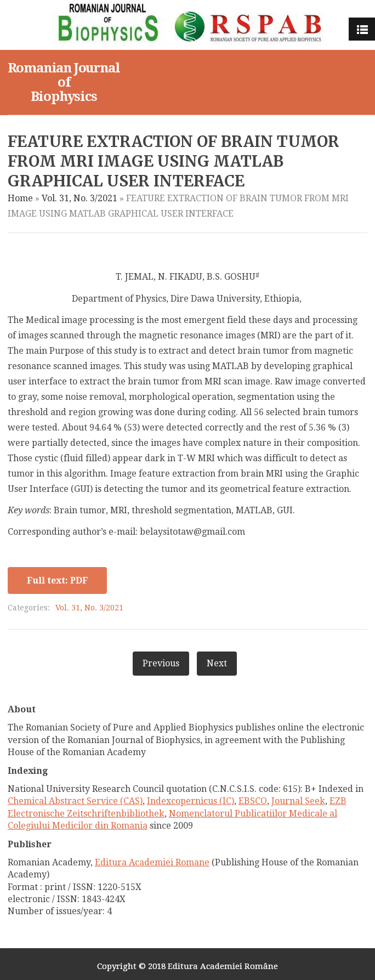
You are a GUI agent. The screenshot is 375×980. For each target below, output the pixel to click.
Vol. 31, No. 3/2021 (79, 198)
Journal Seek (298, 801)
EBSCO (253, 801)
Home (20, 198)
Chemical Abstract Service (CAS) (75, 801)
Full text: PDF (57, 580)
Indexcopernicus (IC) (191, 801)
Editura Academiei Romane (152, 862)
